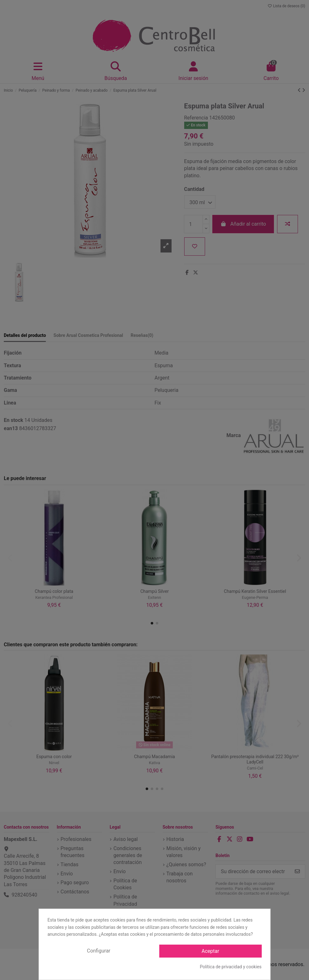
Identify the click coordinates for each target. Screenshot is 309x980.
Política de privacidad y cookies (231, 967)
